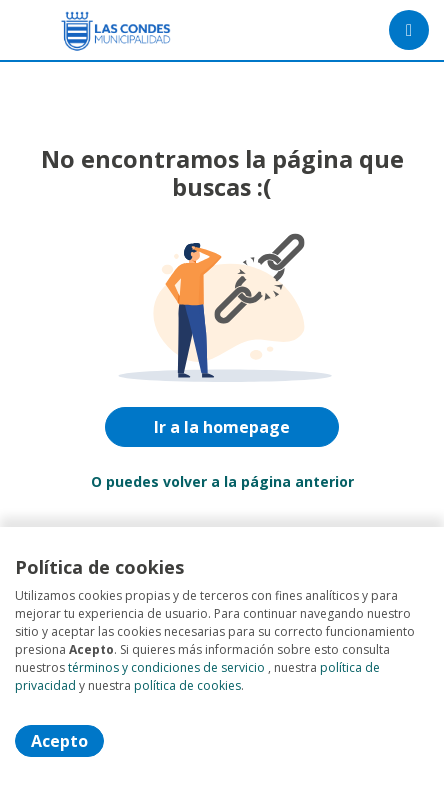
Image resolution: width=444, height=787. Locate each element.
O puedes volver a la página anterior (222, 481)
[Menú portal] (409, 30)
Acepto (59, 741)
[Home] (86, 30)
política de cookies (187, 685)
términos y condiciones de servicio (166, 667)
